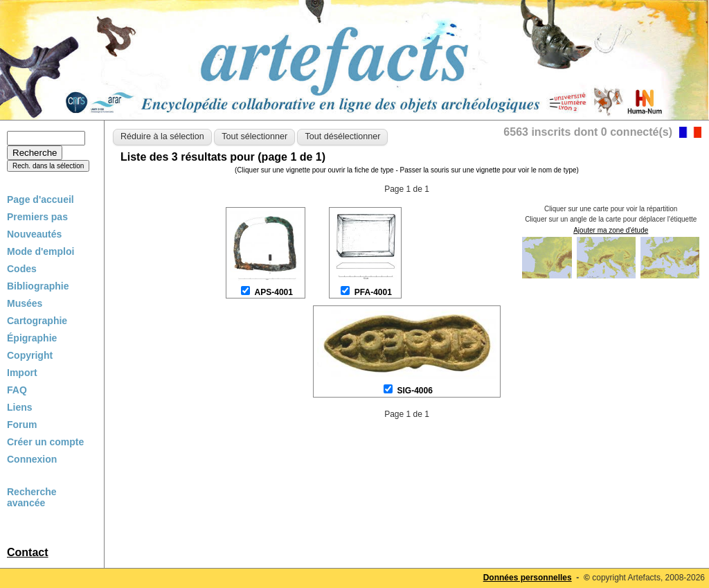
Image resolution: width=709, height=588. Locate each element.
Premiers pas (37, 217)
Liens (20, 407)
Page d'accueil (41, 199)
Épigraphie (32, 338)
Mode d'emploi (41, 251)
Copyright (30, 355)
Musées (25, 303)
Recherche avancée (32, 497)
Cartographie (37, 321)
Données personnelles (528, 578)
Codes (22, 269)
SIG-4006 (414, 391)
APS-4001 (274, 292)
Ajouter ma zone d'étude (611, 230)
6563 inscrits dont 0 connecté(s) (588, 132)
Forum (22, 425)
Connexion (32, 459)
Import (22, 373)
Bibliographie (38, 286)
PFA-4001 (373, 292)
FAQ (17, 390)
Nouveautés (34, 234)
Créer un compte (45, 442)
